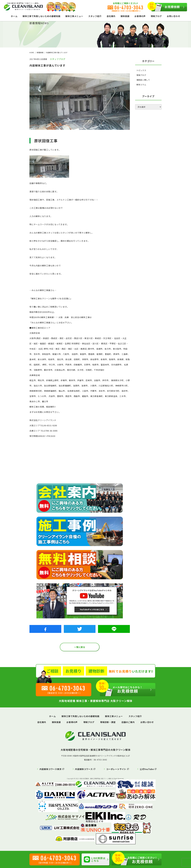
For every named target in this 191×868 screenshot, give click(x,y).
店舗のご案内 (128, 722)
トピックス (141, 70)
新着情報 (40, 52)
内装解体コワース (84, 769)
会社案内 (111, 16)
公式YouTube (147, 769)
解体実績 (125, 16)
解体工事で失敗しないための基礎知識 (41, 16)
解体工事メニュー (74, 16)
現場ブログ (156, 16)
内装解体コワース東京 (51, 769)
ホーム (14, 16)
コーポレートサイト (116, 769)
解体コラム (141, 85)
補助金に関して (143, 80)
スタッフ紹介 (95, 16)
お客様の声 (140, 16)
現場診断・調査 (108, 722)
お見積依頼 (166, 7)
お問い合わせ (173, 16)
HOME (32, 52)
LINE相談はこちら (95, 859)
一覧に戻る (80, 647)
